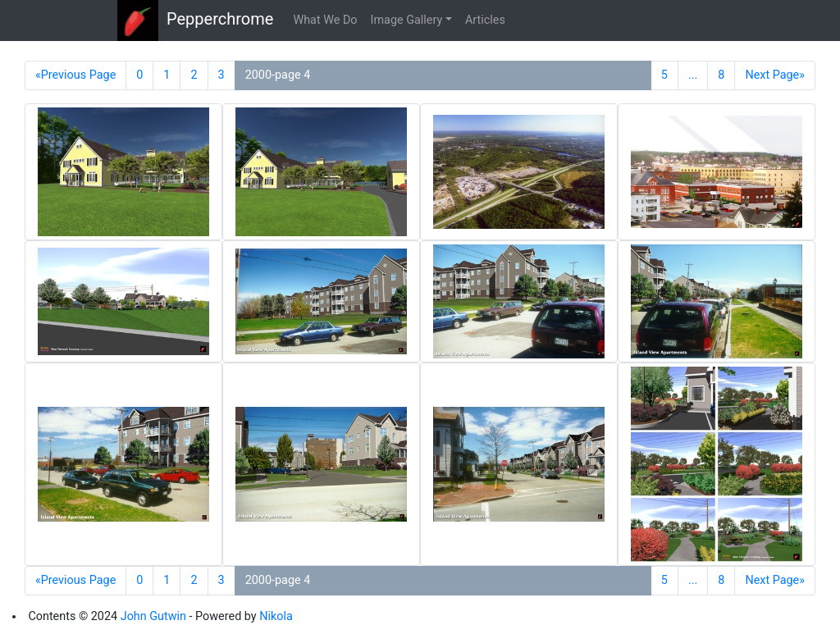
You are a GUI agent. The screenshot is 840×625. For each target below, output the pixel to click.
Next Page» (775, 75)
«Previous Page (75, 75)
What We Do (325, 20)
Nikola (276, 616)
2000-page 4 (278, 75)
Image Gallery (407, 20)
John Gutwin (153, 616)
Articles (485, 20)
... (693, 75)
